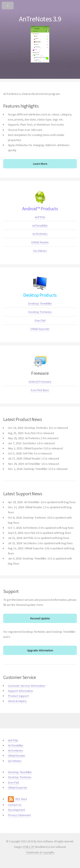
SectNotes (40, 251)
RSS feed (17, 799)
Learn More (40, 164)
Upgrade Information (40, 650)
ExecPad (40, 320)
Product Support (18, 696)
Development (17, 810)
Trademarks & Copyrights (40, 852)
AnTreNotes (40, 234)
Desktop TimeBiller (40, 303)
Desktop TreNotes (40, 312)
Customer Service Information (27, 686)
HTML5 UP (28, 847)
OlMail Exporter (40, 329)
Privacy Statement (19, 815)
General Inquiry (17, 701)
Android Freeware (40, 382)
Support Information (20, 691)
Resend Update (40, 618)
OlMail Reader (40, 242)
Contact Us (15, 805)
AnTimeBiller (40, 226)
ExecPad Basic (40, 390)
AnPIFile (40, 217)
